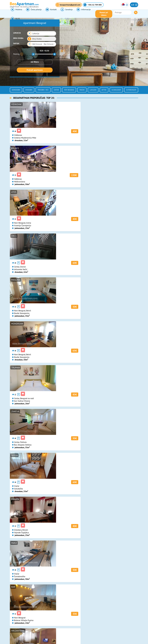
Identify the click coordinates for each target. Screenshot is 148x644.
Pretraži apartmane (35, 70)
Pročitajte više (18, 534)
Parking (16, 54)
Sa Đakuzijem (116, 90)
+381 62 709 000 (68, 594)
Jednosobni (16, 90)
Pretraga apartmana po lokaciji (25, 306)
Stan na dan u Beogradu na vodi (74, 501)
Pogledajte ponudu (97, 306)
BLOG (91, 14)
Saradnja (61, 14)
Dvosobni (29, 90)
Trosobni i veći (43, 90)
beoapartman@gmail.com (71, 600)
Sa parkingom (131, 90)
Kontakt (47, 14)
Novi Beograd (69, 90)
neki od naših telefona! (108, 456)
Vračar (82, 90)
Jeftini (104, 90)
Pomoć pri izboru (114, 14)
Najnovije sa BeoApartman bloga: (33, 491)
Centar (56, 90)
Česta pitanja (31, 14)
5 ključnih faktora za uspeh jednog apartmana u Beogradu (29, 503)
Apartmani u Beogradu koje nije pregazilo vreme (117, 503)
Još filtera (35, 62)
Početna (15, 14)
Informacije (77, 14)
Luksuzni (93, 90)
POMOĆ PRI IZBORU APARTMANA (98, 453)
